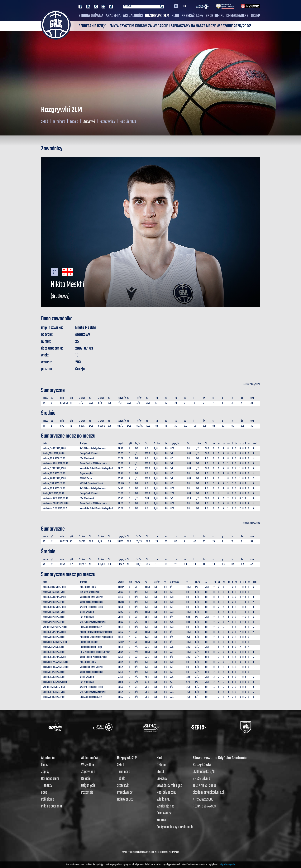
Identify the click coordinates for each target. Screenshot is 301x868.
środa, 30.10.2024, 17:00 (54, 697)
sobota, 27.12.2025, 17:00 (54, 469)
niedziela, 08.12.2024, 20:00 (56, 667)
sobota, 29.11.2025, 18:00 (54, 484)
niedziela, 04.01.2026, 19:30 (55, 464)
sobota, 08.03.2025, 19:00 (55, 607)
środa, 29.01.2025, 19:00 (54, 637)
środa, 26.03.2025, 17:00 (54, 592)
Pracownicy (164, 813)
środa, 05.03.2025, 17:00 (54, 612)
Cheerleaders (237, 16)
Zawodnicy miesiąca (169, 786)
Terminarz (59, 122)
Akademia (113, 16)
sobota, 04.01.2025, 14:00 (54, 657)
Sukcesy (162, 779)
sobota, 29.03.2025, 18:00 (55, 587)
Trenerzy (47, 786)
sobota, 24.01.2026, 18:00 (54, 449)
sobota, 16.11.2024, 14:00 (54, 677)
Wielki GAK (163, 799)
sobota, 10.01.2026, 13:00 (54, 459)
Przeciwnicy (107, 122)
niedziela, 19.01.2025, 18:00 (55, 642)
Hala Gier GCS (128, 122)
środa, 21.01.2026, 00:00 (54, 454)
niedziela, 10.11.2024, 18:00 (55, 682)
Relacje (86, 779)
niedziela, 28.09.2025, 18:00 (56, 504)
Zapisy (45, 772)
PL (176, 6)
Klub (175, 16)
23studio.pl (149, 852)
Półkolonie (48, 799)
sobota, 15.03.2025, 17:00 (54, 597)
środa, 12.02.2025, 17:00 (54, 622)
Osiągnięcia (88, 786)
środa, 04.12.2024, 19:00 (54, 672)
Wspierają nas (165, 806)
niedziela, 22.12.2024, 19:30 (55, 662)
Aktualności (133, 16)
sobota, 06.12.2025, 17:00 (54, 479)
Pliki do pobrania (51, 806)
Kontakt (161, 820)
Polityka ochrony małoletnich (175, 827)
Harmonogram (50, 779)
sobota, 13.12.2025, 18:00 (54, 474)
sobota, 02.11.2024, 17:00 (54, 692)
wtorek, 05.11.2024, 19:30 (54, 687)
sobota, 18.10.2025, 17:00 (54, 489)
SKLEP (255, 16)
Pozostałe (87, 792)
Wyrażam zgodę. (228, 865)
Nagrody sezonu (167, 792)
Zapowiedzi (88, 772)
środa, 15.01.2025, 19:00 (53, 647)
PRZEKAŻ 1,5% (192, 16)
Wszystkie (88, 765)
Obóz (44, 792)
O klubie (162, 765)
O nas (44, 765)
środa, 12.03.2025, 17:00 (54, 602)
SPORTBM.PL (215, 16)
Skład (45, 122)
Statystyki (89, 122)
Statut (160, 772)
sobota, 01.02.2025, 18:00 (54, 632)
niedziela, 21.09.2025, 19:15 (55, 509)
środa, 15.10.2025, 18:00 (53, 494)
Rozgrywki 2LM (157, 16)
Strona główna (91, 16)
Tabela (74, 122)
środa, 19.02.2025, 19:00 (54, 617)
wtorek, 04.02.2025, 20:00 (55, 627)
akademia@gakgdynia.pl (208, 792)
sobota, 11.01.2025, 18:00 (54, 652)
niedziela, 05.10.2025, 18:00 (55, 499)
